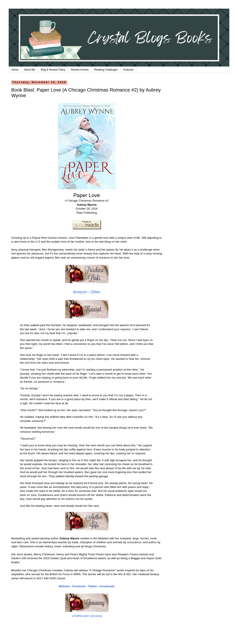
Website (64, 586)
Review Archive (80, 70)
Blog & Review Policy (53, 70)
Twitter (92, 586)
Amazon (80, 292)
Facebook (79, 586)
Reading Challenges (106, 70)
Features (128, 70)
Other (96, 292)
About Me (30, 70)
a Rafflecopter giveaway (87, 616)
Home (15, 70)
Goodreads (107, 586)
